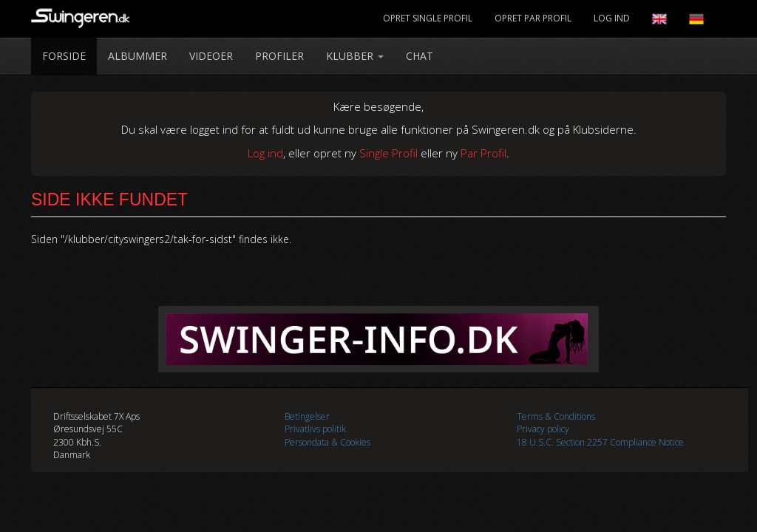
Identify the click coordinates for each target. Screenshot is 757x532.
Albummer (138, 56)
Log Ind (612, 18)
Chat (420, 56)
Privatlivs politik (315, 429)
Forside (64, 56)
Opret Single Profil (428, 18)
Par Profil (483, 153)
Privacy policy (543, 429)
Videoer (211, 56)
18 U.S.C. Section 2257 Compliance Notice (600, 442)
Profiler (279, 56)
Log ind (265, 153)
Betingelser (307, 416)
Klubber (355, 56)
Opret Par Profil (533, 18)
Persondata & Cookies (327, 442)
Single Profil (388, 153)
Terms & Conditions (556, 416)
